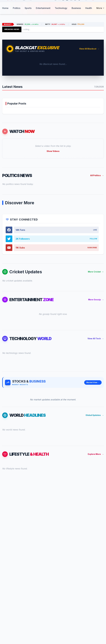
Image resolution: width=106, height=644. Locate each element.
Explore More (96, 454)
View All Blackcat (89, 49)
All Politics (97, 175)
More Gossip (96, 300)
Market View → (93, 382)
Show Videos (53, 151)
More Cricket (96, 272)
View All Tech (96, 339)
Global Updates (95, 415)
